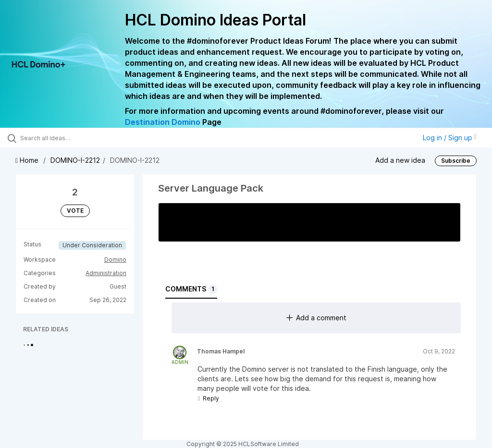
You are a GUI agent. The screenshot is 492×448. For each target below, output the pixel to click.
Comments (191, 289)
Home (28, 160)
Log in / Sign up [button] (450, 138)
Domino (115, 260)
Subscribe (456, 161)
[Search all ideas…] (65, 138)
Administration (106, 273)
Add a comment (316, 318)
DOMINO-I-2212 (75, 160)
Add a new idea (400, 160)
